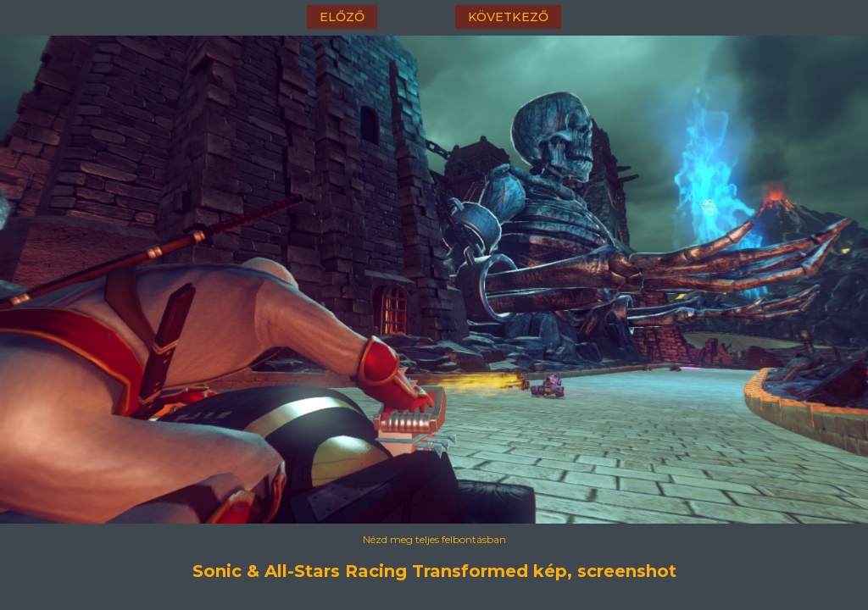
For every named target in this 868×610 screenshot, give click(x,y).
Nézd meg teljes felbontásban (434, 539)
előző (342, 17)
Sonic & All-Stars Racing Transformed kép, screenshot (434, 571)
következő (508, 17)
